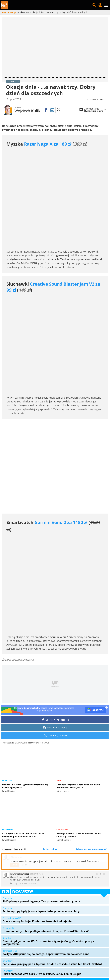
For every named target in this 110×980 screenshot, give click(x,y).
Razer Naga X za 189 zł (48, 144)
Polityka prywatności (21, 950)
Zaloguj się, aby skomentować (91, 756)
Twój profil (100, 5)
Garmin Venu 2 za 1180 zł (61, 460)
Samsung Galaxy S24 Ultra (19, 954)
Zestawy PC (92, 947)
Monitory (7, 688)
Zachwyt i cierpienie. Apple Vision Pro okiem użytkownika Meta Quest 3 (78, 693)
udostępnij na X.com (55, 642)
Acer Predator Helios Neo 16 (52, 954)
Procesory (8, 736)
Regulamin (84, 950)
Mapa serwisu (46, 947)
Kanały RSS (69, 950)
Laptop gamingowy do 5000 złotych (55, 957)
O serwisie (30, 947)
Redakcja (17, 947)
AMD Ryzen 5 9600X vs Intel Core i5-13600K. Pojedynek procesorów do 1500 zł (24, 742)
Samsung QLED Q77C (93, 954)
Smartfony (62, 736)
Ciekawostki (21, 649)
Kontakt (96, 950)
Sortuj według (51, 756)
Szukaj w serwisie (94, 5)
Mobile (60, 688)
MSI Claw (74, 954)
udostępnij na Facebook (55, 627)
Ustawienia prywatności (47, 950)
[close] (106, 614)
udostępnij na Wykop (55, 634)
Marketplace (63, 947)
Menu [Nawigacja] (106, 5)
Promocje (45, 649)
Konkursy (78, 947)
